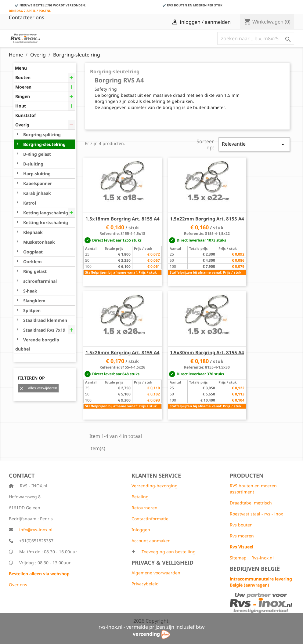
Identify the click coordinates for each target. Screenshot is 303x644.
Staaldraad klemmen (45, 320)
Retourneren (144, 508)
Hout (21, 106)
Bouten (23, 77)
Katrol (29, 203)
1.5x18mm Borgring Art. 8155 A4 (123, 219)
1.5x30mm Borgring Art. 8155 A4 (207, 352)
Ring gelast (34, 271)
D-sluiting (33, 164)
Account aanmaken (151, 541)
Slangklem (34, 301)
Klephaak (32, 232)
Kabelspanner (37, 183)
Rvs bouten (241, 525)
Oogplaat (32, 252)
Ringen (23, 96)
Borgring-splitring (41, 135)
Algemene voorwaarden (156, 573)
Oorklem (32, 262)
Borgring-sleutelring (44, 144)
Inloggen (141, 530)
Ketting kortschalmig (45, 222)
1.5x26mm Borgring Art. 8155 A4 (123, 352)
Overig (22, 125)
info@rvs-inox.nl (36, 530)
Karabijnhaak (36, 193)
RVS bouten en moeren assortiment (253, 489)
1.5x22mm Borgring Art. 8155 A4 (207, 219)
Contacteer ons (27, 17)
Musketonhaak (38, 242)
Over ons (18, 585)
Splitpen (31, 310)
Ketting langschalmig (45, 213)
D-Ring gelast (36, 154)
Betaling (140, 497)
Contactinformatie (150, 519)
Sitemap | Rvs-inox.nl (252, 558)
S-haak (30, 291)
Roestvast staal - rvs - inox (256, 514)
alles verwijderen (38, 388)
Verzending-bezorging (155, 486)
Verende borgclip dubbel (37, 344)
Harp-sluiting (36, 174)
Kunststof (25, 115)
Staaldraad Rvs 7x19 (44, 330)
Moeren (23, 87)
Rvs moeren (242, 536)
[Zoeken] (256, 38)
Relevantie (254, 144)
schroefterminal (39, 281)
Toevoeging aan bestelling (168, 552)
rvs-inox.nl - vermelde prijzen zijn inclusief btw (152, 627)
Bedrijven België (255, 569)
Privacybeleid (145, 584)
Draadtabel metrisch (251, 503)
